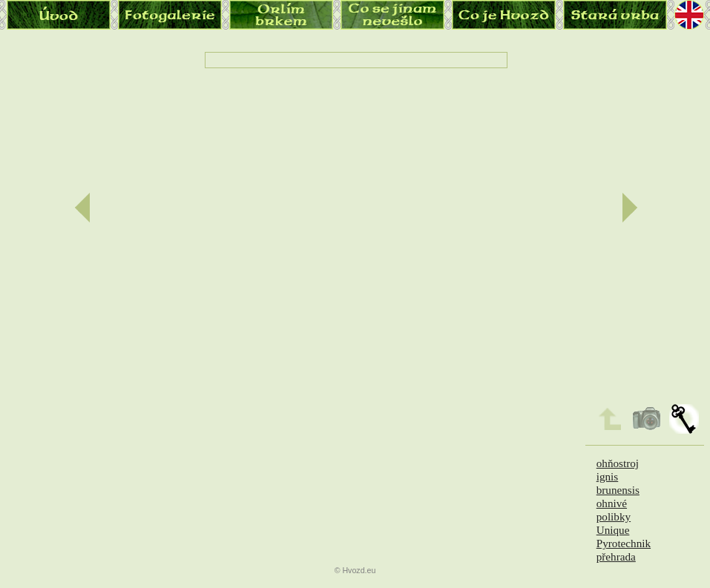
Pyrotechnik (624, 543)
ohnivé (612, 503)
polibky (614, 516)
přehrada (616, 556)
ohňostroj (618, 463)
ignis (608, 476)
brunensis (618, 490)
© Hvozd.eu (355, 570)
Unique (613, 530)
